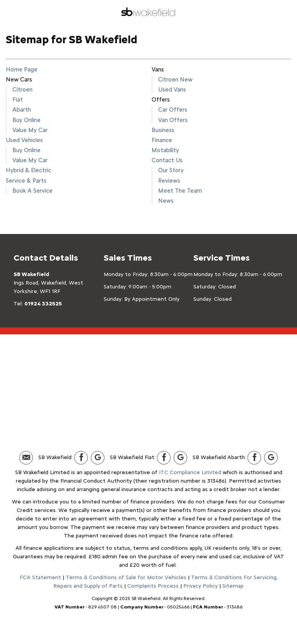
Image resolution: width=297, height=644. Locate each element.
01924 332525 (43, 304)
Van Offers (173, 120)
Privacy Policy (201, 586)
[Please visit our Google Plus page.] (98, 458)
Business (163, 130)
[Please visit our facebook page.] (81, 458)
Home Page (22, 69)
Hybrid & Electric (28, 170)
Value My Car (30, 130)
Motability (165, 150)
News (166, 201)
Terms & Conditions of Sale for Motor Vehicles (126, 577)
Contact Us (167, 160)
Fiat (18, 99)
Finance (162, 140)
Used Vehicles (24, 140)
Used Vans (172, 89)
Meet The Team (180, 191)
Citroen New (175, 79)
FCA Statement (40, 577)
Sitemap (233, 586)
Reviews (169, 180)
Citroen (22, 89)
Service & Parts (26, 180)
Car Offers (173, 109)
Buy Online (26, 120)
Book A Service (32, 191)
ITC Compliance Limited (190, 472)
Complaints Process (153, 586)
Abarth (22, 109)
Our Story (171, 170)
